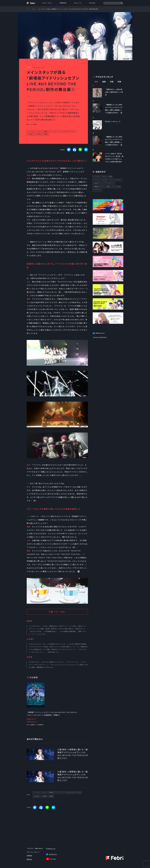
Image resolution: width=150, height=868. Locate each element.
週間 (104, 82)
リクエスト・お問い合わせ (35, 849)
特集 (34, 9)
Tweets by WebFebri (100, 337)
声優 (110, 177)
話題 (108, 187)
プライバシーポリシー (33, 852)
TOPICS (63, 3)
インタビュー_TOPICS (34, 131)
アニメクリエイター (116, 180)
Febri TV (78, 3)
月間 (112, 82)
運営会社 (29, 859)
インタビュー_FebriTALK (101, 180)
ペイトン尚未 (117, 187)
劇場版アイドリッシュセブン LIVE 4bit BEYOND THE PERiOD (59, 131)
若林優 (39, 134)
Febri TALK (47, 3)
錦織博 (46, 134)
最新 (96, 82)
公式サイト (31, 719)
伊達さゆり (97, 183)
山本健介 (31, 134)
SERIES (92, 3)
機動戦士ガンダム (99, 187)
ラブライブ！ (98, 190)
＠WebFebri (53, 855)
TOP (28, 9)
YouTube (53, 859)
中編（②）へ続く (57, 612)
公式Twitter (31, 722)
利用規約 (29, 856)
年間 (119, 82)
